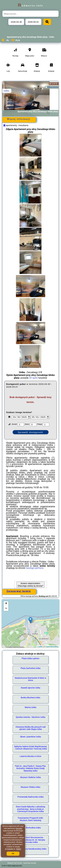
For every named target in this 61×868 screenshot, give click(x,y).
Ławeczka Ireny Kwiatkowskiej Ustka (30, 849)
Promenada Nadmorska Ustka (30, 797)
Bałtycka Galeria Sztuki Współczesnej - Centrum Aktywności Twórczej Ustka (30, 748)
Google (19, 828)
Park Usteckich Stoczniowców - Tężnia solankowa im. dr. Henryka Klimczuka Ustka (30, 840)
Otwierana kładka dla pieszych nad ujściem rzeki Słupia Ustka (31, 728)
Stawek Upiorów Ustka (31, 688)
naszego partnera (35, 568)
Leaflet (40, 647)
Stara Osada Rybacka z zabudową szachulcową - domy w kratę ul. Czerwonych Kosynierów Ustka (30, 809)
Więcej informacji (19, 119)
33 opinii (33, 378)
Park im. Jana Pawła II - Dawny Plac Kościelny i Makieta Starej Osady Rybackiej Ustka (31, 768)
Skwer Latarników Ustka (30, 737)
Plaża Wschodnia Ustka (30, 828)
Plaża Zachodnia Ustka (30, 668)
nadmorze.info (30, 6)
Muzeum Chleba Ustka (31, 787)
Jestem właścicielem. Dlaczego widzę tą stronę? (30, 585)
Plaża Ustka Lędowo (30, 658)
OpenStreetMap (52, 647)
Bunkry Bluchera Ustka (31, 698)
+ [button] (6, 604)
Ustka (6, 91)
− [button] (6, 609)
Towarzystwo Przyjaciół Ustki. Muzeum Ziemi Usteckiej (30, 819)
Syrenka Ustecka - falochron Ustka (30, 717)
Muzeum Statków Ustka (30, 777)
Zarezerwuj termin (19, 591)
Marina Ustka (30, 707)
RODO (19, 849)
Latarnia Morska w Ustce (30, 756)
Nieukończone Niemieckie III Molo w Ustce (30, 679)
